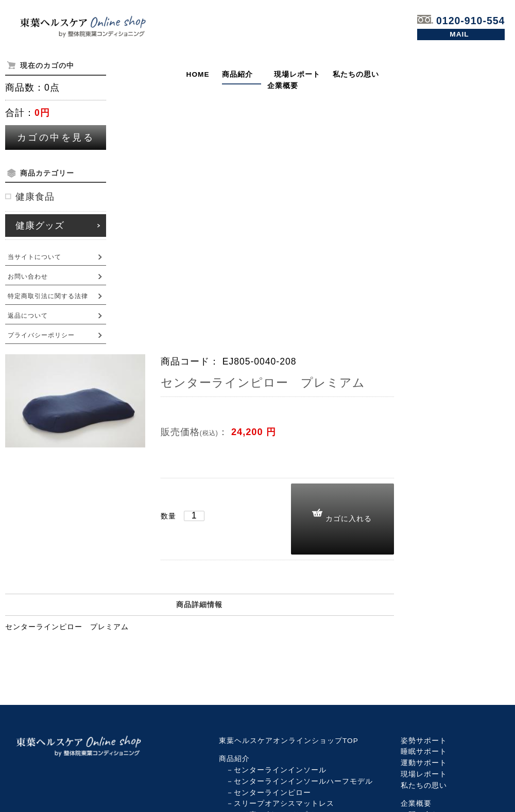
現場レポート (297, 74)
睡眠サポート (424, 751)
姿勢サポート (424, 741)
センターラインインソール (280, 770)
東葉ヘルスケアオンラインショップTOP (289, 741)
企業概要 (283, 86)
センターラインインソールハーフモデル (303, 781)
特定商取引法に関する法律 (48, 296)
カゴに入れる (349, 519)
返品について (28, 316)
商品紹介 (237, 74)
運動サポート (424, 763)
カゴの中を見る (56, 137)
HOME (198, 74)
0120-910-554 (461, 21)
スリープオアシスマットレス (284, 804)
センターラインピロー (272, 793)
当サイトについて (35, 257)
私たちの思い (356, 74)
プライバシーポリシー (41, 335)
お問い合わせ (461, 34)
